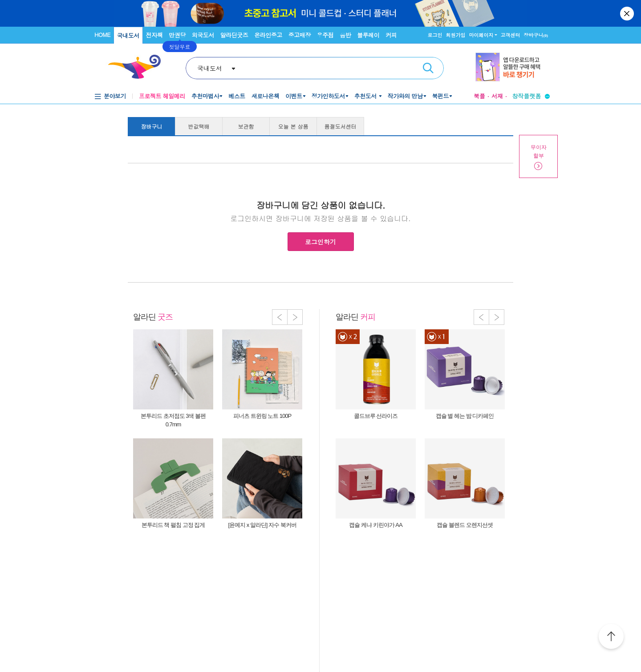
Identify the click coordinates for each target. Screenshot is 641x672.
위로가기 (611, 638)
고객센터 (511, 35)
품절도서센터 (341, 126)
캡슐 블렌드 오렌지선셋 (465, 525)
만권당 (177, 35)
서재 (497, 96)
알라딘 (153, 317)
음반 (345, 35)
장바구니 (536, 35)
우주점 (325, 35)
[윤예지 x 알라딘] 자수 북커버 (262, 525)
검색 (428, 68)
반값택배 (199, 126)
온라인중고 (268, 35)
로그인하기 (320, 242)
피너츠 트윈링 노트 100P (262, 416)
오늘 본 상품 (293, 126)
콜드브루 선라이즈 (376, 416)
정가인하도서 (328, 96)
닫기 (628, 13)
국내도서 (128, 35)
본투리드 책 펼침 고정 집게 (173, 525)
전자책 (154, 35)
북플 (479, 96)
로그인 (435, 35)
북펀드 (441, 96)
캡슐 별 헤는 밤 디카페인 (465, 416)
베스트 (237, 96)
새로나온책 (266, 96)
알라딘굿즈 (234, 35)
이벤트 (294, 96)
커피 (391, 35)
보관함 (246, 126)
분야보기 (115, 96)
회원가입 (456, 35)
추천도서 (366, 96)
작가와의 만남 (405, 96)
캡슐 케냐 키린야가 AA (375, 525)
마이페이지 (481, 35)
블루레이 (368, 35)
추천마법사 (205, 96)
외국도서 (203, 35)
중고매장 (300, 35)
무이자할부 (539, 152)
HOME (102, 34)
